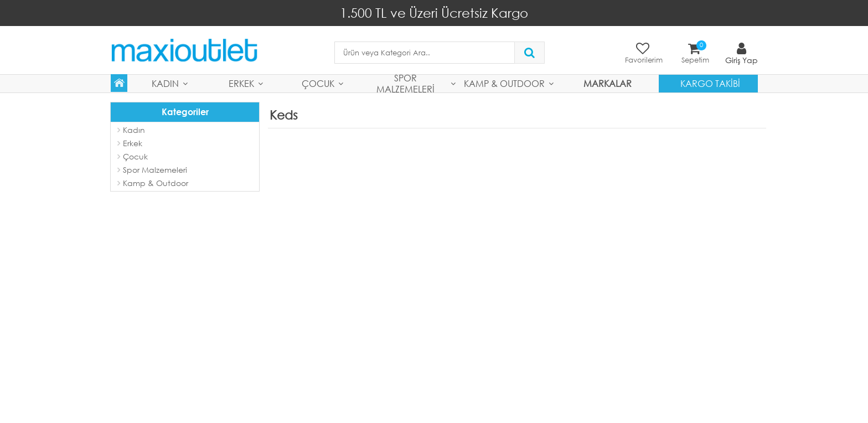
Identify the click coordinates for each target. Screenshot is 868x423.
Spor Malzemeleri (405, 84)
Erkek (241, 83)
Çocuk (318, 83)
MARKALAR (608, 83)
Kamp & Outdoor (504, 83)
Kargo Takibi (710, 83)
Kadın (165, 83)
